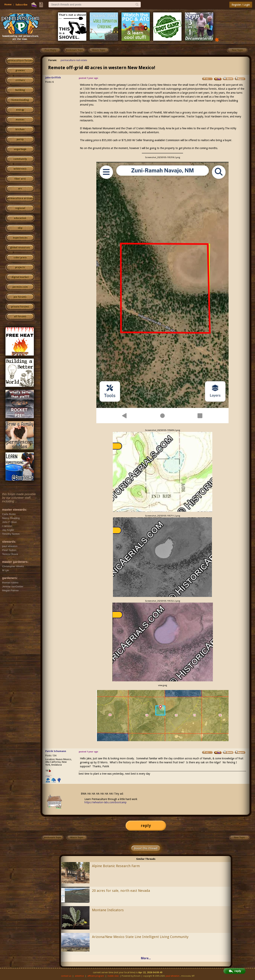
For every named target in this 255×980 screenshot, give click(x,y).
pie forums (20, 297)
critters (20, 80)
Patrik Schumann (56, 751)
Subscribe (21, 5)
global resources (20, 248)
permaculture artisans (20, 198)
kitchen (20, 129)
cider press (20, 258)
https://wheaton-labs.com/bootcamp (105, 802)
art (20, 189)
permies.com (20, 287)
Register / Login (241, 5)
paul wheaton (173, 976)
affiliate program (96, 976)
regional (20, 208)
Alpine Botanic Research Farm (116, 866)
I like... (49, 776)
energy (20, 110)
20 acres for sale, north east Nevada (121, 891)
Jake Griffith (53, 78)
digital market (20, 277)
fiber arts (20, 179)
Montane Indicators (108, 910)
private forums (20, 307)
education (20, 218)
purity (20, 139)
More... (146, 958)
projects (20, 267)
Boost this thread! (146, 848)
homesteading (20, 100)
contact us (66, 976)
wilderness (20, 169)
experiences (20, 238)
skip (20, 228)
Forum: (53, 60)
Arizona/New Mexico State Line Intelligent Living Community (140, 937)
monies (20, 120)
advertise (79, 976)
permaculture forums (20, 61)
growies (20, 70)
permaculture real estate (74, 60)
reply (146, 826)
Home (8, 4)
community (20, 159)
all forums (20, 317)
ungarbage (20, 149)
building (20, 90)
